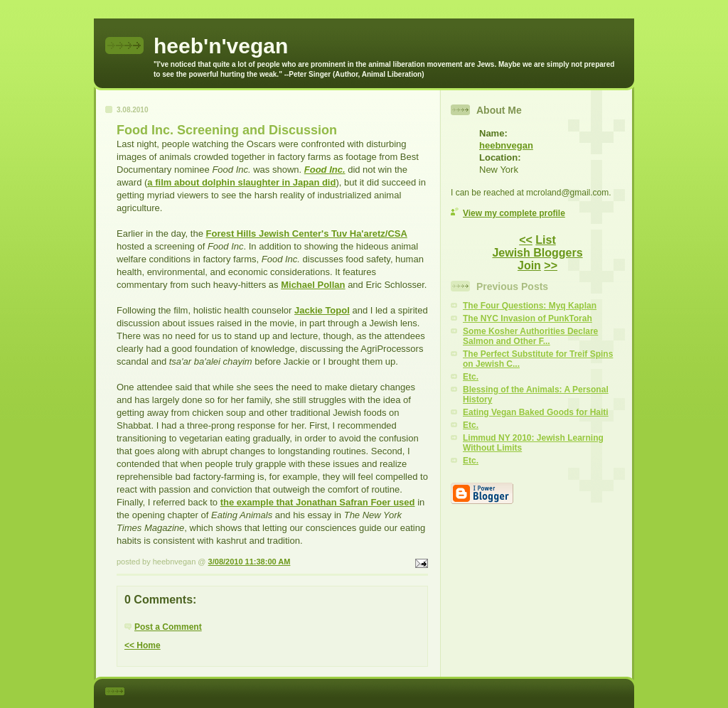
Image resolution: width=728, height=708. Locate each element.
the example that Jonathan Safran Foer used (318, 502)
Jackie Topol (322, 310)
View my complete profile (514, 213)
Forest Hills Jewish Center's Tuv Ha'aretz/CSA (307, 234)
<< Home (143, 645)
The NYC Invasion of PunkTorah (528, 318)
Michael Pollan (313, 285)
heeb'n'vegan (221, 46)
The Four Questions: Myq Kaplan (530, 306)
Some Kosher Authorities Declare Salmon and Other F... (530, 336)
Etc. (471, 377)
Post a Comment (168, 627)
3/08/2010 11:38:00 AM (250, 562)
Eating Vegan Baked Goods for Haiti (536, 412)
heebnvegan (506, 145)
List (545, 240)
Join (529, 265)
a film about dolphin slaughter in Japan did (241, 182)
